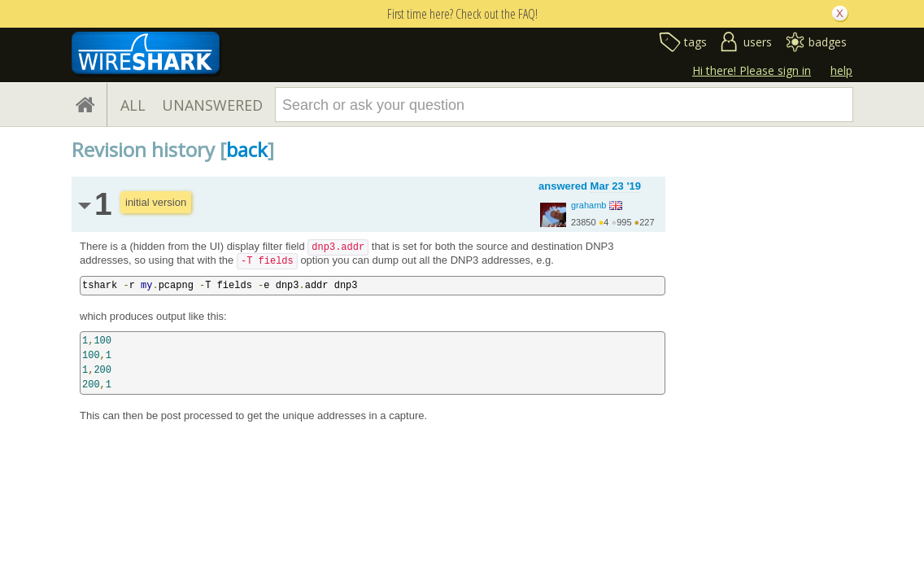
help (841, 70)
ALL (133, 105)
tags (695, 42)
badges (828, 42)
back (247, 149)
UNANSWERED (212, 105)
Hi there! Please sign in (752, 70)
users (758, 42)
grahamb (588, 205)
